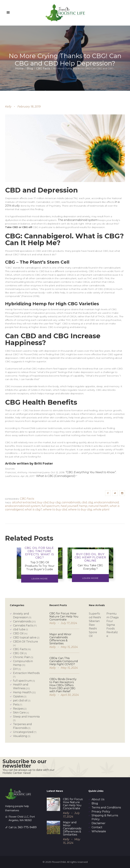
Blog (30, 68)
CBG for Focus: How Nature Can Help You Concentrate (64, 617)
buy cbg (55, 502)
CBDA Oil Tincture (25, 642)
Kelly (8, 107)
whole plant (101, 510)
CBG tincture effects (38, 553)
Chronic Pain (22, 657)
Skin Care (19, 712)
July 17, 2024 (69, 623)
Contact (97, 827)
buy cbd (43, 502)
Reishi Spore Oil (93, 632)
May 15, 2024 (69, 647)
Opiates (18, 696)
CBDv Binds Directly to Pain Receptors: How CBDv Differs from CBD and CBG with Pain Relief (63, 685)
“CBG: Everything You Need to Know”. (91, 472)
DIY (15, 669)
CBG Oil (18, 653)
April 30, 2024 (70, 695)
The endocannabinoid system (78, 220)
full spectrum (51, 506)
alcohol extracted (24, 502)
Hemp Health (22, 692)
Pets (16, 705)
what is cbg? (33, 510)
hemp (83, 506)
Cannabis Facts (23, 625)
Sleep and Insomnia (26, 717)
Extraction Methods (26, 673)
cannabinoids (71, 502)
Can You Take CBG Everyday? (90, 567)
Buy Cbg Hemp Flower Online (90, 557)
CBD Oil (18, 633)
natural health (98, 506)
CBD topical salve (25, 637)
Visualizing (20, 736)
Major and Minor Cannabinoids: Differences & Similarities (60, 639)
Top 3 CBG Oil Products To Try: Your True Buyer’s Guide (40, 566)
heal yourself (69, 506)
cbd (84, 502)
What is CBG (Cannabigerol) (56, 476)
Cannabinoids (22, 621)
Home (19, 68)
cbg (90, 502)
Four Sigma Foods (111, 625)
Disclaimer (99, 823)
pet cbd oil (20, 700)
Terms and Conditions (106, 807)
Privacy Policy (101, 812)
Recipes (18, 709)
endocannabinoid (106, 502)
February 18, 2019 (29, 107)
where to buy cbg (80, 510)
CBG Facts (43, 68)
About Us (98, 799)
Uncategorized (23, 732)
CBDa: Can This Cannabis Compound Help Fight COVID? (64, 661)
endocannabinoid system (23, 506)
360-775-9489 (27, 827)
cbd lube (19, 629)
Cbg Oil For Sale (39, 548)
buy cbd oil (86, 554)
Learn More (40, 579)
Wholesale (99, 831)
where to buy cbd (55, 510)
